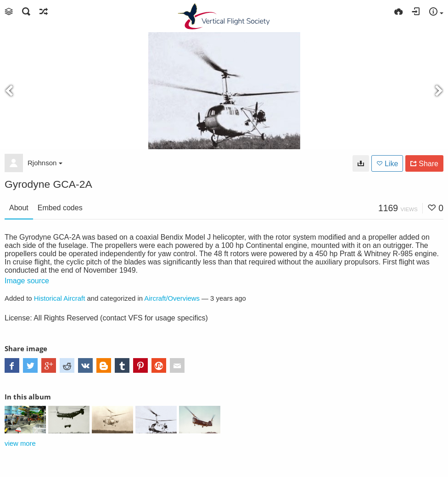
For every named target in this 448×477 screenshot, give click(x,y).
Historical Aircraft (60, 298)
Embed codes (60, 208)
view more (20, 443)
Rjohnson (45, 163)
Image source (27, 281)
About (19, 208)
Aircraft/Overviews (172, 298)
